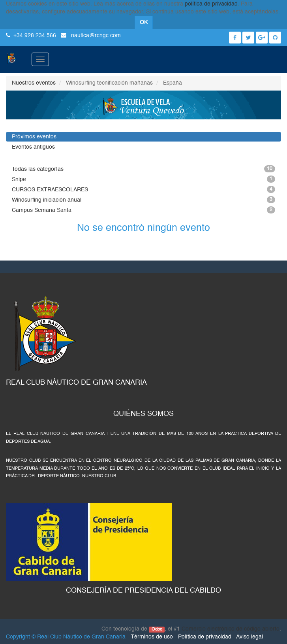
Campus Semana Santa (143, 210)
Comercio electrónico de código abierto (231, 629)
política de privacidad (211, 4)
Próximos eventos (34, 137)
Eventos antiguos (33, 147)
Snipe (143, 179)
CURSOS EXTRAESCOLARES (143, 189)
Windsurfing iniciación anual (143, 200)
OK (144, 23)
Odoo (157, 629)
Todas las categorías (143, 169)
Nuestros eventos (34, 83)
